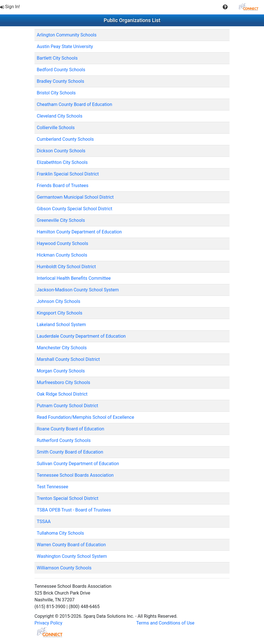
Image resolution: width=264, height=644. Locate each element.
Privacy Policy (48, 623)
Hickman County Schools (62, 255)
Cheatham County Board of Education (74, 104)
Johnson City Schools (59, 301)
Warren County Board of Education (71, 545)
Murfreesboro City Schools (63, 382)
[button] (225, 7)
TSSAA (44, 522)
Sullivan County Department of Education (78, 464)
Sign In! (10, 7)
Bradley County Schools (60, 81)
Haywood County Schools (62, 243)
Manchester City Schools (62, 348)
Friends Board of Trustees (63, 186)
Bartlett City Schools (57, 58)
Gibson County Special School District (74, 209)
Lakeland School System (61, 325)
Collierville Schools (56, 128)
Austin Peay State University (65, 46)
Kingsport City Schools (59, 313)
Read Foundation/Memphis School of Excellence (85, 417)
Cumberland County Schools (65, 139)
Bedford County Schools (61, 70)
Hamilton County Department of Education (79, 232)
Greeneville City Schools (61, 220)
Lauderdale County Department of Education (81, 336)
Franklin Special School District (68, 174)
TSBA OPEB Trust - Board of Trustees (74, 510)
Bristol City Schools (56, 93)
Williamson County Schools (64, 568)
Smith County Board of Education (70, 452)
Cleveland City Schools (59, 116)
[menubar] (132, 7)
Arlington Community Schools (67, 35)
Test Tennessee (52, 487)
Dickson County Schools (61, 151)
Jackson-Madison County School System (78, 290)
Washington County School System (72, 556)
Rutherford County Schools (64, 440)
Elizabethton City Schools (62, 162)
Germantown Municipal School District (75, 197)
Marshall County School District (68, 359)
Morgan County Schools (61, 371)
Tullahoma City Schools (60, 533)
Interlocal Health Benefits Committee (74, 278)
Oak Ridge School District (62, 394)
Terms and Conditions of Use (165, 623)
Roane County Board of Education (71, 429)
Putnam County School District (67, 406)
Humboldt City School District (66, 267)
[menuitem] (11, 7)
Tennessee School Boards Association (75, 475)
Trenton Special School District (68, 498)
